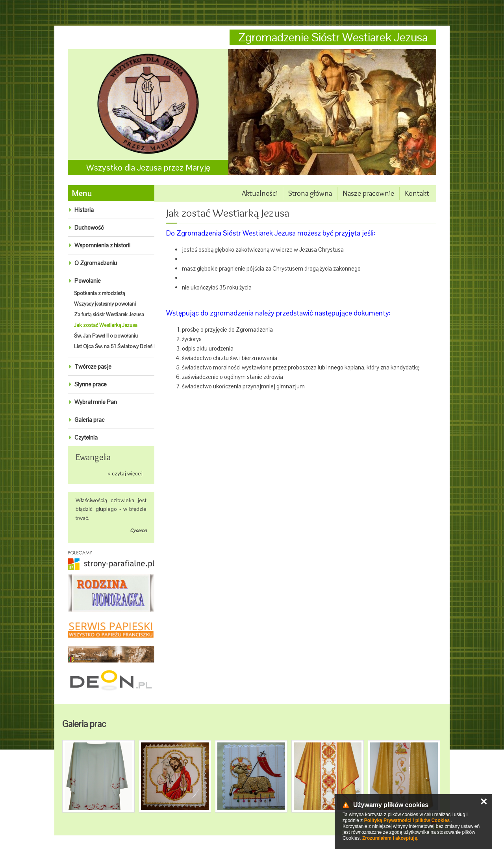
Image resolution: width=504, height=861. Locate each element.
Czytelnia (86, 437)
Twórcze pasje (93, 366)
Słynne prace (91, 384)
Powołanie (88, 281)
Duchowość (89, 227)
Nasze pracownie (368, 193)
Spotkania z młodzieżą (99, 293)
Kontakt (417, 193)
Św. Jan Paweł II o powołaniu (106, 336)
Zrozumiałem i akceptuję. (390, 838)
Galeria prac (89, 420)
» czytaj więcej (125, 473)
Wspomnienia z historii (102, 245)
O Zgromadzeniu (96, 263)
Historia (84, 210)
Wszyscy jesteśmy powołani (105, 304)
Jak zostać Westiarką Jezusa (106, 325)
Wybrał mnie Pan (96, 402)
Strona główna (310, 193)
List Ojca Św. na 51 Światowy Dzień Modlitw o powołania (137, 346)
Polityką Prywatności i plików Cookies (407, 820)
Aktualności (260, 193)
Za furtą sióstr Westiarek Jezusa (109, 315)
